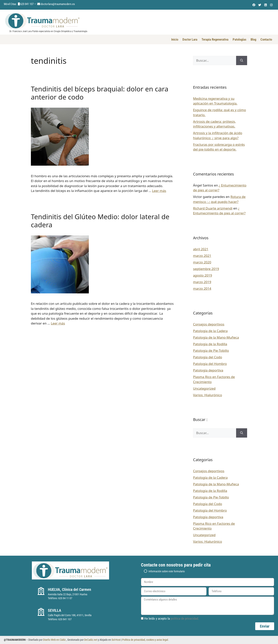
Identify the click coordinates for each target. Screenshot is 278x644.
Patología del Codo (208, 357)
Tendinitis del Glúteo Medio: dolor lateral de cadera (100, 221)
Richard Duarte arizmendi (213, 208)
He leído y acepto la (172, 618)
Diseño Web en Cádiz (54, 640)
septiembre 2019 (206, 269)
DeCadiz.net (91, 640)
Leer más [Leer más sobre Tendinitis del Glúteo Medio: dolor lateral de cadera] (58, 323)
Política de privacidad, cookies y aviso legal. (145, 640)
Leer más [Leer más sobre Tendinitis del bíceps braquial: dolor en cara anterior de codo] (159, 191)
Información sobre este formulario (167, 571)
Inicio (175, 39)
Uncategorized (204, 388)
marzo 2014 (202, 288)
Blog (253, 39)
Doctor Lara (190, 39)
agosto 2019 (203, 275)
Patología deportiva (208, 370)
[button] (208, 571)
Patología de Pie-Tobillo (211, 351)
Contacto (266, 39)
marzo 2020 (202, 262)
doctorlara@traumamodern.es (58, 4)
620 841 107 (27, 4)
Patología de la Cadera (210, 331)
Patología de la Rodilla (210, 344)
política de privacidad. (185, 618)
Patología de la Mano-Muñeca (216, 337)
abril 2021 (201, 249)
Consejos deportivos (209, 324)
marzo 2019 (202, 282)
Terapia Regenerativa (215, 39)
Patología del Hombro (210, 364)
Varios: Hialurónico (208, 395)
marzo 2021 (202, 256)
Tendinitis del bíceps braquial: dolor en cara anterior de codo (100, 93)
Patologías (239, 39)
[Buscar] (242, 60)
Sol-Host (116, 640)
